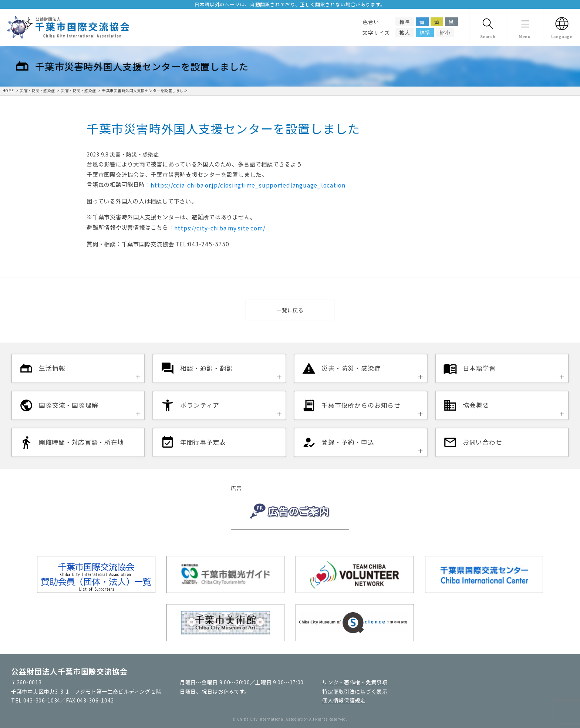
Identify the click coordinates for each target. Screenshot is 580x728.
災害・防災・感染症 (37, 91)
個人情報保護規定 (344, 700)
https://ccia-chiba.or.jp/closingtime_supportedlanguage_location (248, 185)
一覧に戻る (290, 310)
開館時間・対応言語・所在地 (81, 442)
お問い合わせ (482, 442)
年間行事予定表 (203, 442)
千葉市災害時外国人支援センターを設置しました (145, 91)
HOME (8, 91)
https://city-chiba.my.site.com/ (220, 228)
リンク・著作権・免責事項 (355, 682)
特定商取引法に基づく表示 (355, 691)
